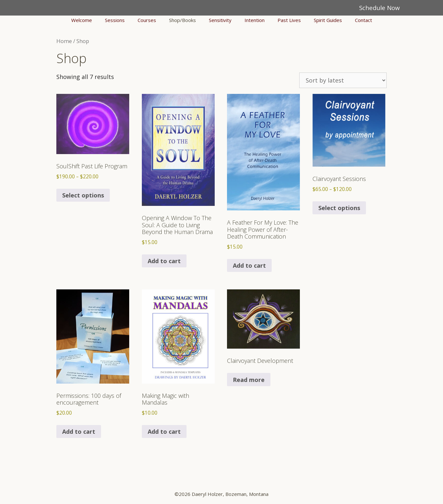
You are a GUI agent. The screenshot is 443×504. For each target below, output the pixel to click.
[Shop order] (343, 80)
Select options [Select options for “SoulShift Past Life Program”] (83, 195)
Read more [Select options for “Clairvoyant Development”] (249, 380)
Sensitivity (220, 20)
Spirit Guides (328, 20)
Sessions (115, 20)
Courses (147, 20)
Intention (255, 20)
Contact (363, 20)
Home (64, 41)
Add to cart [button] (164, 261)
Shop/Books (182, 20)
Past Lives (289, 20)
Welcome (82, 20)
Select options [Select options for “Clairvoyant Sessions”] (339, 208)
